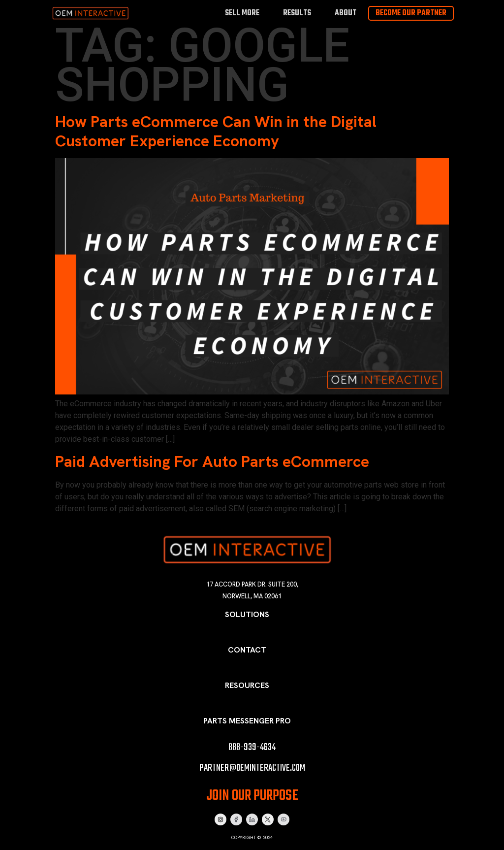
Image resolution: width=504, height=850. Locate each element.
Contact (247, 650)
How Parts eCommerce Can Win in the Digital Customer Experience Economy (216, 131)
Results (297, 13)
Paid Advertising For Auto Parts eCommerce (212, 461)
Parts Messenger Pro (247, 721)
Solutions (247, 614)
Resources (247, 685)
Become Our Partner (411, 13)
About (346, 13)
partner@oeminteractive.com (252, 768)
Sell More (242, 13)
